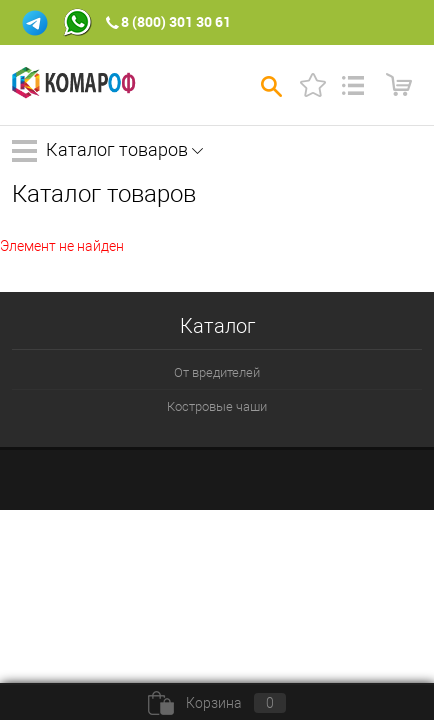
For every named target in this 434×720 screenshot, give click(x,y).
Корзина (217, 703)
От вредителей (217, 372)
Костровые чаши (217, 406)
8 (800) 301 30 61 (176, 21)
